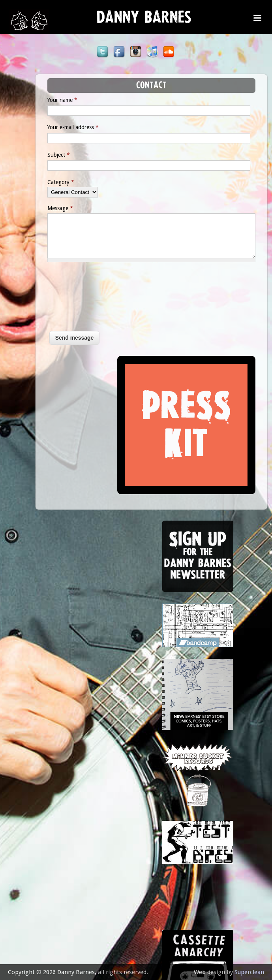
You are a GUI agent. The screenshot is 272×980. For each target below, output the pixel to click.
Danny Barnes (144, 20)
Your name (47, 100)
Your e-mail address (58, 127)
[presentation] (65, 301)
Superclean (249, 972)
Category (46, 182)
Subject (44, 155)
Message (45, 208)
